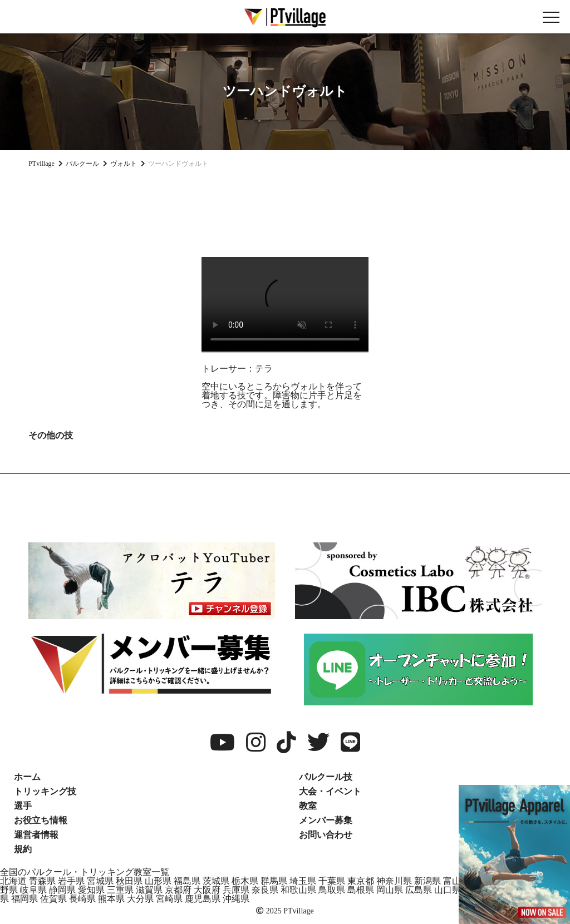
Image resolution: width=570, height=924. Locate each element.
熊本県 (111, 899)
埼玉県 (303, 881)
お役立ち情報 (41, 820)
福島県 (187, 881)
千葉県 (332, 881)
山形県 (158, 881)
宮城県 (100, 881)
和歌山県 (298, 890)
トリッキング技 (45, 791)
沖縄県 (236, 899)
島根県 (361, 890)
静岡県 (62, 890)
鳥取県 (332, 890)
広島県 (419, 890)
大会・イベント (330, 791)
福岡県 (24, 899)
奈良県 (265, 890)
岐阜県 (33, 890)
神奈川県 (394, 881)
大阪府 (207, 890)
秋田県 (129, 881)
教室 (308, 806)
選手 (23, 806)
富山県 (456, 881)
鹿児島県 (203, 899)
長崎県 (82, 899)
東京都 (361, 881)
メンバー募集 (326, 820)
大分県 (140, 899)
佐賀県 (53, 899)
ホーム (27, 777)
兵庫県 (236, 890)
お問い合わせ (326, 835)
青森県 (42, 881)
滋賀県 (149, 890)
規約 (23, 849)
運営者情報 (36, 835)
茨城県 (216, 881)
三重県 (120, 890)
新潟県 (427, 881)
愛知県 (91, 890)
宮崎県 (169, 899)
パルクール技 (326, 777)
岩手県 (71, 881)
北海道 (13, 881)
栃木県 (245, 881)
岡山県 (390, 890)
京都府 (178, 890)
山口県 (448, 890)
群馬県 (274, 881)
